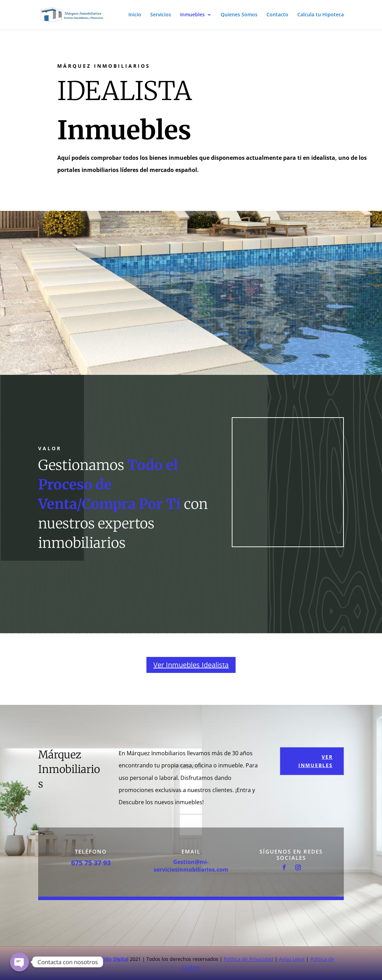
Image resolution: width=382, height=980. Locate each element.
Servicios (161, 15)
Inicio (135, 15)
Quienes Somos (239, 15)
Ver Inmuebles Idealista (191, 665)
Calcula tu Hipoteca (321, 15)
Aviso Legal (292, 959)
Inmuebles (192, 15)
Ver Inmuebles (316, 761)
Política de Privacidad (249, 959)
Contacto (277, 15)
